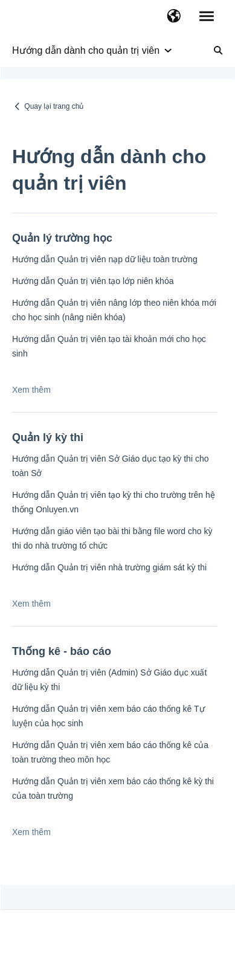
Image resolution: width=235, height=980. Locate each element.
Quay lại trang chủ (54, 106)
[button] (174, 17)
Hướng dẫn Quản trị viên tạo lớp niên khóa (93, 281)
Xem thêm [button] (31, 390)
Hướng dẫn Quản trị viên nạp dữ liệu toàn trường (105, 259)
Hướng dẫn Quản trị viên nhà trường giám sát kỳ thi (109, 567)
